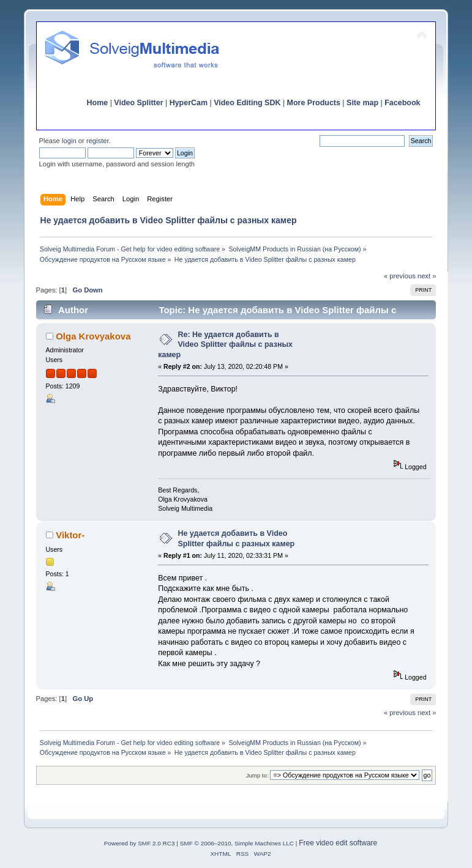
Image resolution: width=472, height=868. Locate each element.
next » (427, 276)
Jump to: (257, 775)
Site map (362, 103)
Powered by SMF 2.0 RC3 (140, 843)
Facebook (402, 103)
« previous (400, 276)
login (69, 141)
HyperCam (189, 103)
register (98, 141)
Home (98, 103)
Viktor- (70, 535)
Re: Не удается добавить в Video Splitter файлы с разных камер (225, 344)
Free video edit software (338, 843)
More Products (314, 103)
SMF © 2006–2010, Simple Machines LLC (237, 843)
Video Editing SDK (247, 103)
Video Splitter (138, 103)
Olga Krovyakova (93, 336)
